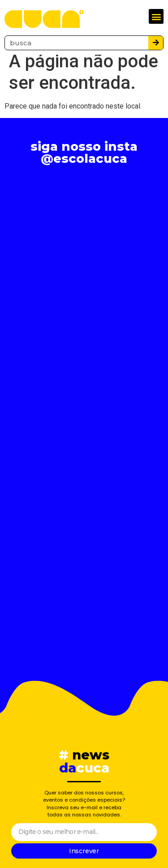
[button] (156, 16)
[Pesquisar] (156, 43)
